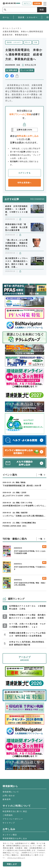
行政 (36, 42)
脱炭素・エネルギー (14, 42)
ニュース (15, 28)
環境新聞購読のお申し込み (15, 838)
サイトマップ (9, 823)
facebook (12, 76)
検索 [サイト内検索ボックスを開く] (42, 10)
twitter (7, 76)
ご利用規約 (8, 815)
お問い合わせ (9, 796)
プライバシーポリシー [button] (16, 858)
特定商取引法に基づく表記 (15, 811)
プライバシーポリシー (13, 819)
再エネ (28, 42)
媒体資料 (7, 799)
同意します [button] (12, 864)
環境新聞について (11, 792)
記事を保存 (13, 70)
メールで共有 (28, 70)
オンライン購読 (10, 835)
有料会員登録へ (24, 183)
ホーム (6, 28)
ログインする (25, 173)
